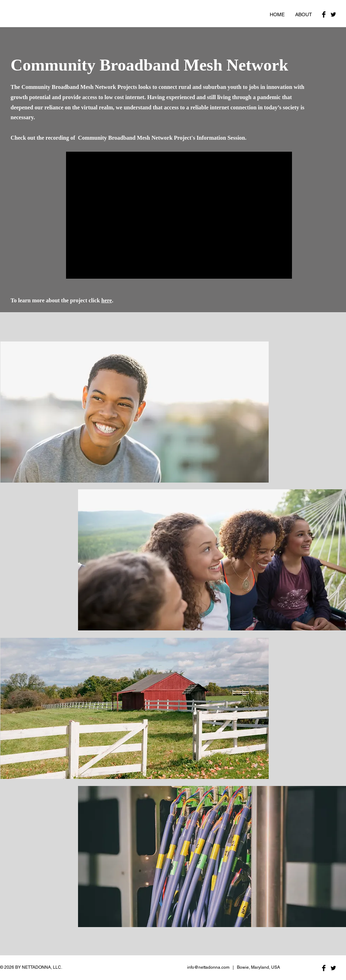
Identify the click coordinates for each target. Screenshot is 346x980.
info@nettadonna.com (208, 967)
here (107, 300)
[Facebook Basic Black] (324, 14)
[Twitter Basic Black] (333, 14)
